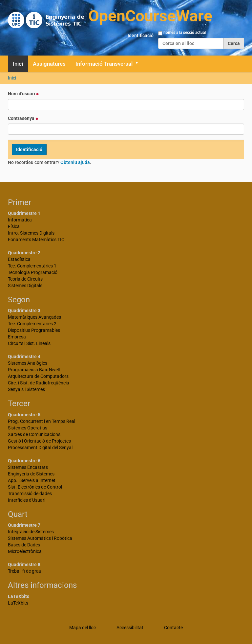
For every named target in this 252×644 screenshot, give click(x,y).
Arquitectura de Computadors (38, 376)
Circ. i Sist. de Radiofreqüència (39, 383)
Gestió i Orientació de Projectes (39, 441)
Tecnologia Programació (33, 272)
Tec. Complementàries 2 (32, 324)
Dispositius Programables (34, 330)
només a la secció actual (185, 33)
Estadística (19, 259)
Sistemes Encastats (28, 467)
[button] (139, 64)
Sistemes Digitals (25, 286)
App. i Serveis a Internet (32, 480)
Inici (18, 64)
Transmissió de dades (30, 494)
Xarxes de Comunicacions (34, 434)
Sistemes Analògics (28, 363)
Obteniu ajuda (75, 162)
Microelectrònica (25, 551)
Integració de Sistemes (31, 532)
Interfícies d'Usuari (27, 500)
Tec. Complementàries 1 (32, 266)
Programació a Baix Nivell (34, 370)
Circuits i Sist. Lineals (29, 343)
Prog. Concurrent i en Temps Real (42, 421)
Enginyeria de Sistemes (31, 474)
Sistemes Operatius (28, 428)
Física (14, 226)
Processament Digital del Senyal (40, 448)
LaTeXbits (18, 603)
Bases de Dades (24, 545)
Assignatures (49, 64)
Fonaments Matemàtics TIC (36, 240)
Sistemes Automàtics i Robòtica (40, 538)
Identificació (141, 35)
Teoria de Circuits (25, 279)
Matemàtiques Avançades (34, 317)
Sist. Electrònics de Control (35, 487)
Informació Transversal (104, 64)
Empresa (17, 337)
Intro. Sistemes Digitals (31, 233)
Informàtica (20, 220)
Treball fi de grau (25, 571)
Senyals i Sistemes (26, 389)
